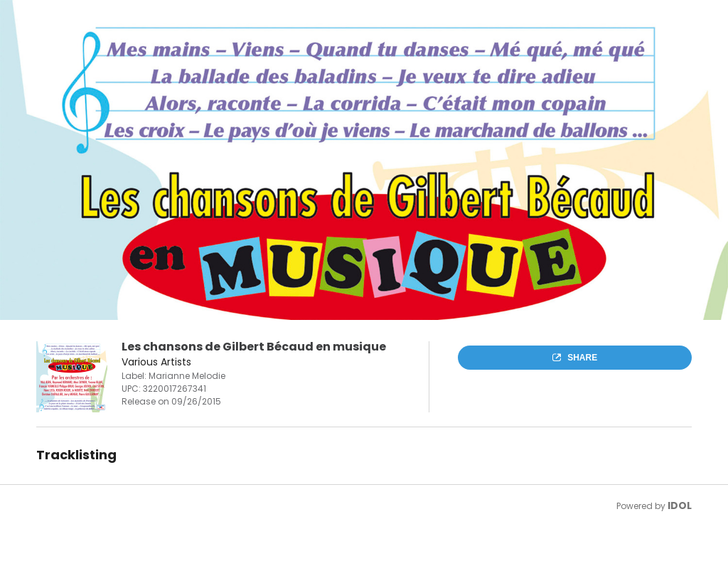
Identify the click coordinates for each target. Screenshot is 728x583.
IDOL (680, 506)
